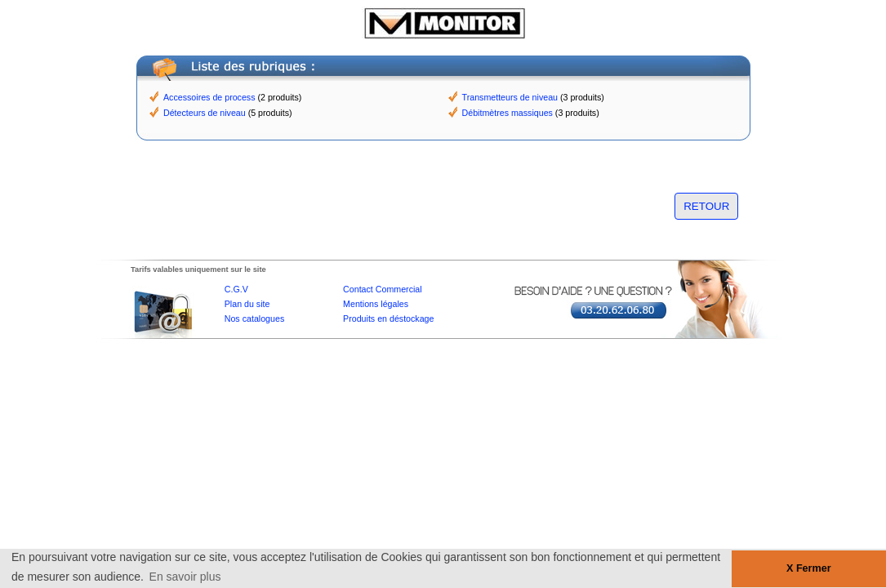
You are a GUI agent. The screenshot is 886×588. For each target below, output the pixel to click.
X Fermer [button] (809, 568)
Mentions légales (376, 304)
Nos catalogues (254, 318)
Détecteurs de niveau (205, 113)
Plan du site (247, 304)
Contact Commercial (383, 289)
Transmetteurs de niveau (510, 97)
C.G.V (236, 289)
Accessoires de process (209, 97)
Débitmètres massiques (508, 113)
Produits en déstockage (388, 318)
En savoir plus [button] (185, 577)
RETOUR (706, 206)
